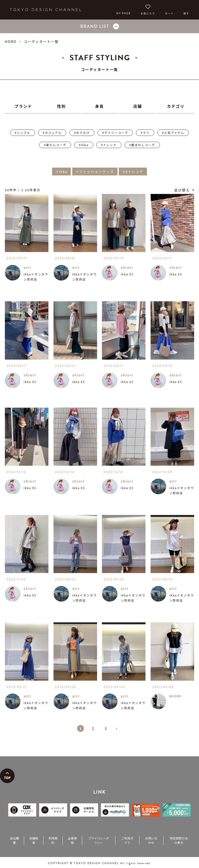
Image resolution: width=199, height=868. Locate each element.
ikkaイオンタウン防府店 (36, 277)
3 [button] (106, 728)
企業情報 (72, 840)
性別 (61, 106)
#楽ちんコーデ (55, 145)
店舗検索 (34, 840)
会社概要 (14, 840)
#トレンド (109, 145)
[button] (118, 731)
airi (27, 267)
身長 (99, 106)
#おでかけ (82, 133)
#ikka (84, 145)
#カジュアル (52, 133)
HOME (11, 41)
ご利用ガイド (127, 840)
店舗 (138, 106)
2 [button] (93, 728)
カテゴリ (176, 106)
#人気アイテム (173, 133)
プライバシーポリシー (99, 840)
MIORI (176, 696)
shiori (127, 267)
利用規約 (53, 840)
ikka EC (127, 274)
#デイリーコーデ (115, 133)
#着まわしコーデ (142, 145)
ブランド (23, 106)
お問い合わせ (151, 840)
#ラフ (145, 133)
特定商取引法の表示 (179, 840)
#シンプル (23, 133)
